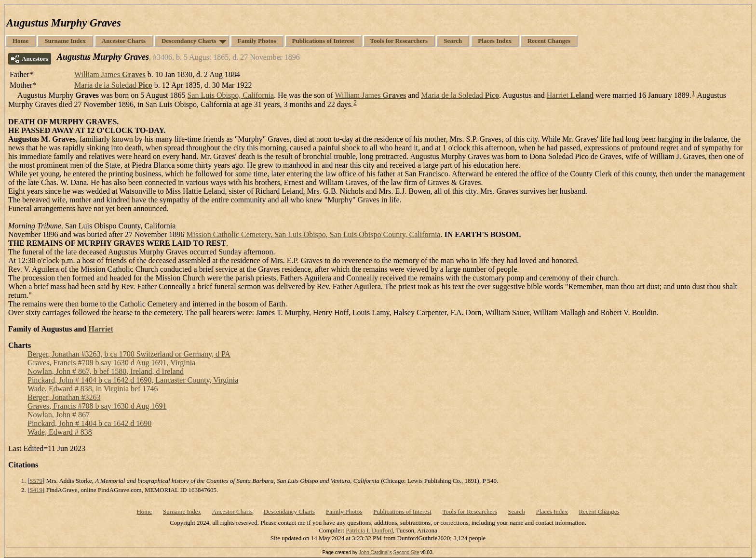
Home (20, 41)
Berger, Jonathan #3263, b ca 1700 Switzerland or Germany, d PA (129, 354)
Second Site (406, 552)
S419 (36, 490)
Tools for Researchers (399, 41)
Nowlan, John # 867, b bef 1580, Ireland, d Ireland (106, 371)
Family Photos (257, 41)
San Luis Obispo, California (231, 95)
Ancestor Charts (124, 41)
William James (110, 74)
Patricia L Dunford (369, 530)
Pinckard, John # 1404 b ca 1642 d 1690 (89, 423)
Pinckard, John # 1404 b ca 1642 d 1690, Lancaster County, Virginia (133, 380)
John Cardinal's (375, 552)
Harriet (570, 95)
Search (453, 41)
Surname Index (65, 41)
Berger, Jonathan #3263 (64, 397)
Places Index (495, 41)
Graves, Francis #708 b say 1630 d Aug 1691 (97, 406)
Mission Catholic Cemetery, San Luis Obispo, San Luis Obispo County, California (313, 234)
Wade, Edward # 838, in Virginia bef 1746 (93, 389)
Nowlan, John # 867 (59, 415)
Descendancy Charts (189, 41)
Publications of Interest (323, 41)
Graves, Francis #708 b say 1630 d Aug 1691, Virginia (111, 363)
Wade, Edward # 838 (60, 432)
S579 (36, 481)
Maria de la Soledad (113, 85)
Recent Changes (549, 41)
